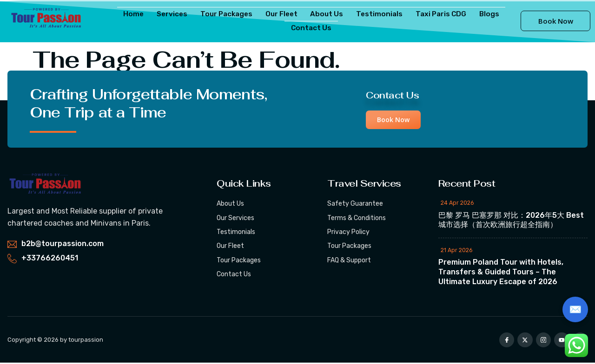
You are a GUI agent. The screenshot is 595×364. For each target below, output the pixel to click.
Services (176, 14)
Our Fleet (283, 14)
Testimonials (377, 14)
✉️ (575, 309)
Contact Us (311, 28)
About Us (327, 14)
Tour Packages (229, 14)
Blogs (483, 14)
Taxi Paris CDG (436, 14)
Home (141, 14)
